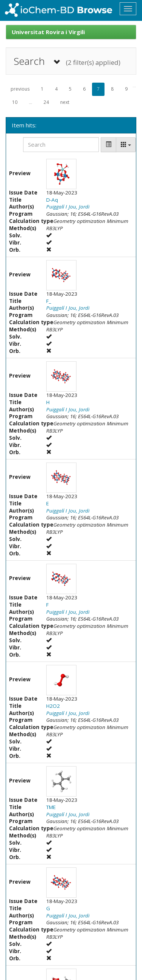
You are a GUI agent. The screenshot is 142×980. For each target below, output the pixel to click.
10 (15, 102)
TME (51, 807)
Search (67, 61)
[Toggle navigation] (128, 9)
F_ (49, 301)
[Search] (61, 145)
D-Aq (52, 200)
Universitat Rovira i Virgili (48, 32)
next (65, 102)
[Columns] (126, 145)
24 (46, 102)
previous (20, 89)
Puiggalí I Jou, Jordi (68, 207)
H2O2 (53, 706)
